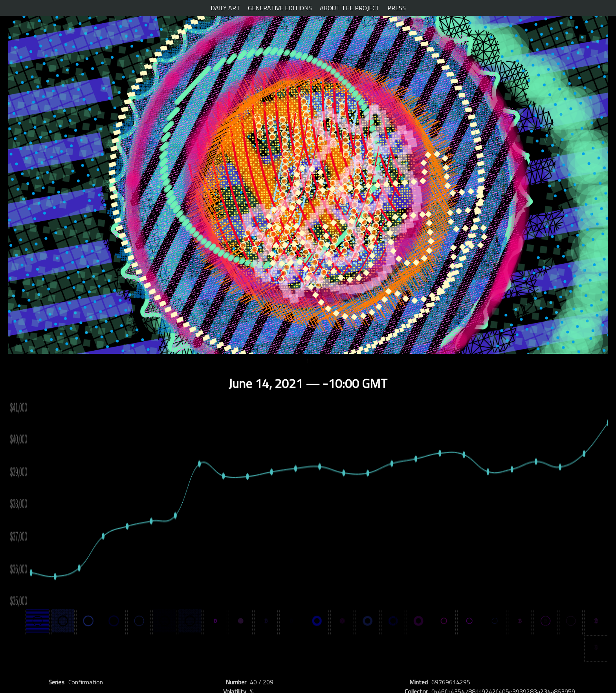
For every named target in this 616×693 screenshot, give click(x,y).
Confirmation (86, 682)
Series (56, 682)
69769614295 (451, 682)
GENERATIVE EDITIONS (280, 8)
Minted (419, 682)
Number (236, 682)
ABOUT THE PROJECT (350, 8)
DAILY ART (225, 8)
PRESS (397, 8)
